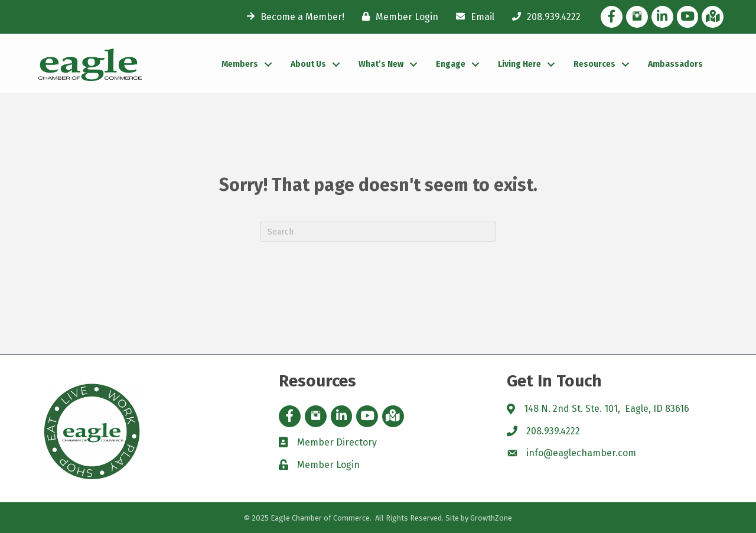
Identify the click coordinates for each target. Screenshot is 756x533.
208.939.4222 (553, 431)
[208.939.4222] (543, 17)
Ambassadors (675, 64)
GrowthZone (491, 518)
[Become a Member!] (293, 17)
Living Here (519, 64)
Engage (451, 64)
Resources (594, 64)
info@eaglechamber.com (581, 453)
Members (240, 64)
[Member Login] (397, 17)
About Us (308, 64)
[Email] (472, 17)
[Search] (378, 232)
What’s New (381, 64)
